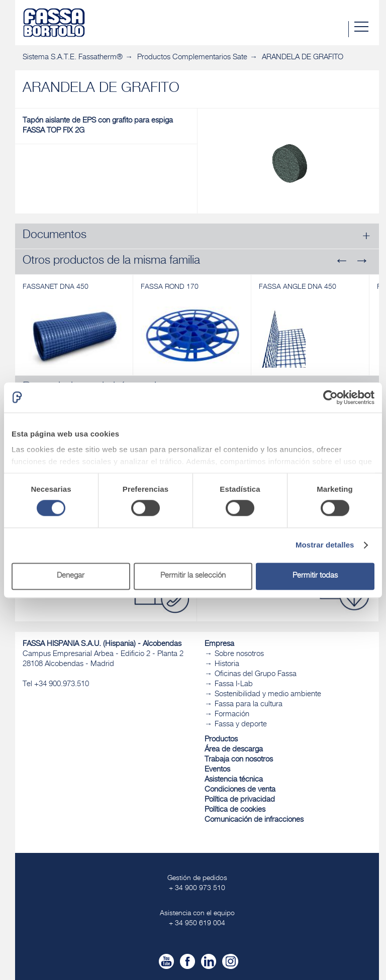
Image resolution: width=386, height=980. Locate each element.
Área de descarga (234, 750)
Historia (227, 664)
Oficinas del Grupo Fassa (256, 674)
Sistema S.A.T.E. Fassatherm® (73, 58)
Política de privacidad (240, 800)
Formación (232, 715)
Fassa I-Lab (234, 684)
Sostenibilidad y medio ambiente (268, 694)
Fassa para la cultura (249, 704)
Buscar (340, 29)
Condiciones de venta (240, 790)
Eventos (217, 770)
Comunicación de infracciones (254, 820)
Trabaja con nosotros (239, 760)
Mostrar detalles (325, 545)
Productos (221, 740)
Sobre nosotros (239, 654)
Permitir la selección (193, 576)
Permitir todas (315, 576)
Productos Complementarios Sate (192, 58)
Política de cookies (235, 810)
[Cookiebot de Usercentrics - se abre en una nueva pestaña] (330, 397)
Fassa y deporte (241, 725)
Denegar (71, 576)
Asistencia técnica (234, 780)
